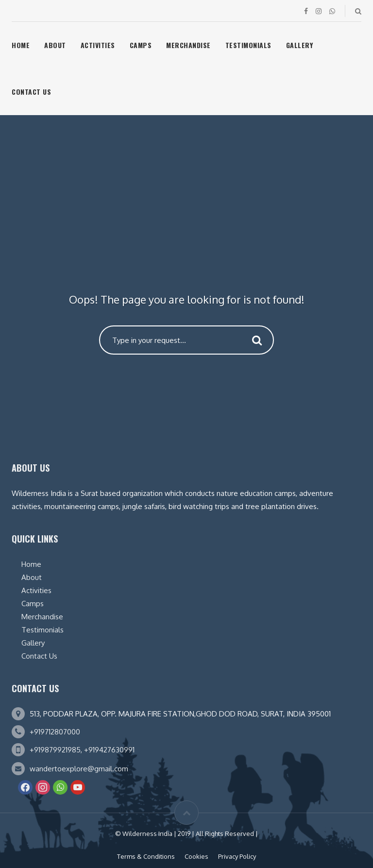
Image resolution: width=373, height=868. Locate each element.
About (55, 45)
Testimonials (248, 45)
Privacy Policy (237, 856)
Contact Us (31, 92)
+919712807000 (55, 732)
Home (21, 45)
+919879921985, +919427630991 (82, 750)
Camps (141, 45)
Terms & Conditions (146, 856)
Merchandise (188, 45)
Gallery (300, 45)
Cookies (196, 856)
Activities (98, 45)
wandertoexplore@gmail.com (79, 769)
